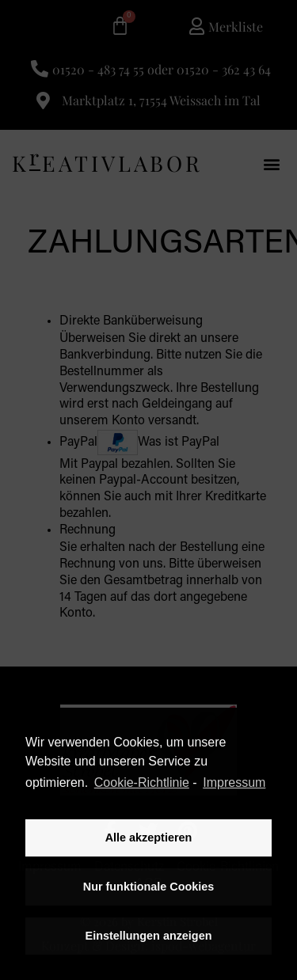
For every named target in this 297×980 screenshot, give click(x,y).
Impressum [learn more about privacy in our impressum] (234, 782)
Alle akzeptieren (149, 838)
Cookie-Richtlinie (142, 782)
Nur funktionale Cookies (149, 887)
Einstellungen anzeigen (149, 936)
